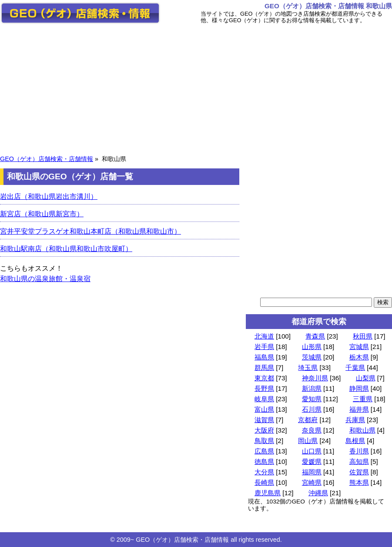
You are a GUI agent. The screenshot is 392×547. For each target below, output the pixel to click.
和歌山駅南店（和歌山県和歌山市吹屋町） (66, 249)
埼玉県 (308, 367)
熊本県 (359, 482)
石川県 (312, 409)
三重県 (363, 399)
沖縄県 (318, 493)
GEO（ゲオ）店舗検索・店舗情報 (47, 159)
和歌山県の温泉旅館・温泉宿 (45, 279)
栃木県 (359, 357)
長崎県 (264, 482)
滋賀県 (264, 420)
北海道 (264, 336)
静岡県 (359, 388)
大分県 (264, 472)
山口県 (312, 451)
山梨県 (366, 378)
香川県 (359, 451)
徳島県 (264, 461)
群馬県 (264, 367)
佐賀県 (359, 472)
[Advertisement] (196, 88)
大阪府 (264, 430)
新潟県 (312, 388)
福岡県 (312, 472)
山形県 (312, 347)
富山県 (264, 409)
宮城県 (359, 347)
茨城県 (312, 357)
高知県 (359, 461)
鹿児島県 (268, 493)
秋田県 (363, 336)
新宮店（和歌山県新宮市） (42, 214)
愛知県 (312, 399)
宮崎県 (312, 482)
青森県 (315, 336)
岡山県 (308, 441)
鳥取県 (264, 441)
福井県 (359, 409)
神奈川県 (315, 378)
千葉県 (355, 367)
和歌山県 (362, 430)
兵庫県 (355, 420)
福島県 (264, 357)
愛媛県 (312, 461)
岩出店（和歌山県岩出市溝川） (49, 196)
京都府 (308, 420)
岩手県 (264, 347)
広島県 (264, 451)
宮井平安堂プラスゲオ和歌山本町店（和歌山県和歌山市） (90, 231)
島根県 (355, 441)
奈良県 (312, 430)
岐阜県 (264, 399)
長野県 (264, 388)
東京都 (264, 378)
